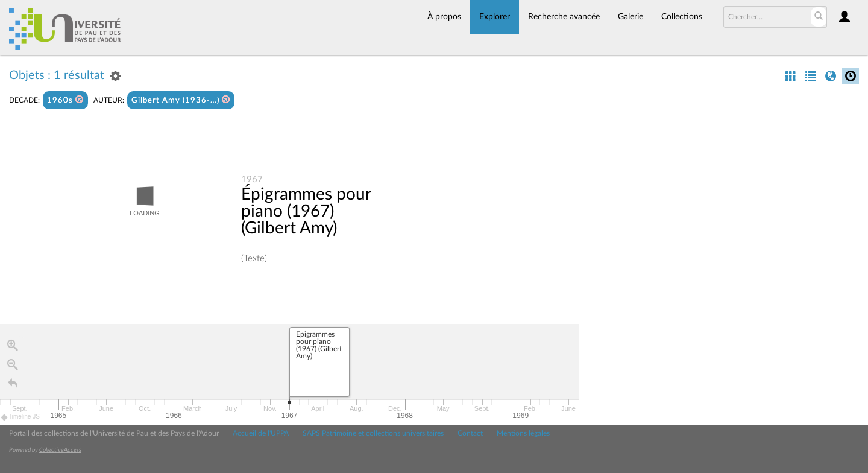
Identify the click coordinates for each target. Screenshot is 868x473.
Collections (682, 17)
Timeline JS (21, 417)
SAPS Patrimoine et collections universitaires (373, 433)
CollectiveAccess (60, 450)
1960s (65, 100)
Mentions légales (523, 433)
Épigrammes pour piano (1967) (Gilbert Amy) (306, 211)
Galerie (631, 17)
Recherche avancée (564, 17)
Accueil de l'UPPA (261, 433)
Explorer (495, 17)
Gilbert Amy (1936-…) (181, 100)
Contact (470, 433)
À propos (444, 17)
